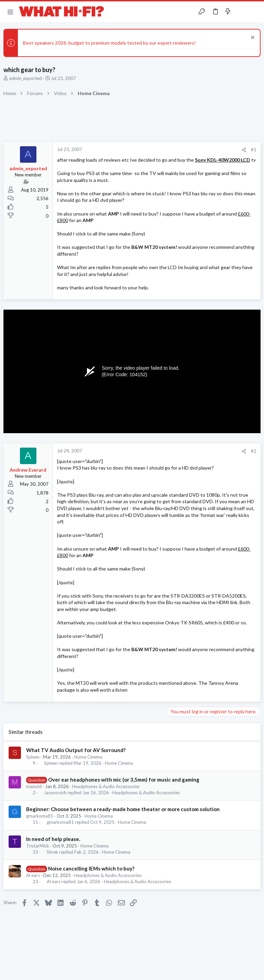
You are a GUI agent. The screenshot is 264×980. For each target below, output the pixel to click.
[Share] (244, 150)
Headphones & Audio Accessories (106, 786)
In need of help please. (53, 839)
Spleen (33, 757)
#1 (254, 150)
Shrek (52, 852)
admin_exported (25, 78)
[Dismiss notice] (252, 38)
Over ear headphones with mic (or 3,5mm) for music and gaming (124, 780)
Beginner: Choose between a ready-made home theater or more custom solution (123, 809)
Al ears (33, 875)
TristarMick (38, 846)
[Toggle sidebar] (241, 12)
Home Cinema (88, 757)
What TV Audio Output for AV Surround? (76, 750)
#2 (254, 451)
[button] (10, 12)
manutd (34, 786)
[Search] (255, 12)
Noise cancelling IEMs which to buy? (91, 868)
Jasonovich (55, 793)
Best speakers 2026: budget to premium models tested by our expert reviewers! (109, 43)
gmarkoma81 (40, 816)
